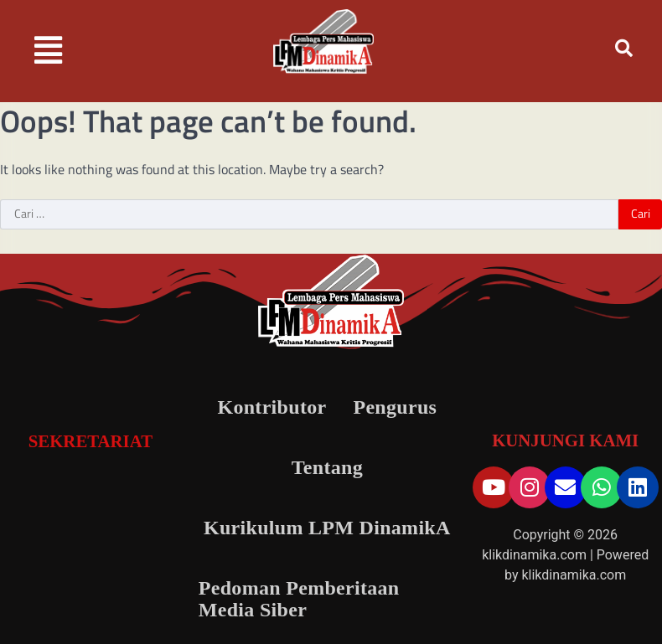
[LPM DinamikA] (91, 526)
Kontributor (272, 407)
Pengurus (395, 407)
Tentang (327, 467)
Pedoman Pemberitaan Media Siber (299, 599)
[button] (49, 51)
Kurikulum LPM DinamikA (327, 528)
